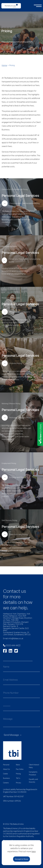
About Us (6, 769)
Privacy (19, 783)
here (34, 851)
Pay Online (20, 769)
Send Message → (13, 735)
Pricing (18, 774)
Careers (6, 783)
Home (4, 65)
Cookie (5, 774)
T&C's (18, 778)
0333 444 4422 (12, 645)
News (18, 765)
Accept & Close (22, 859)
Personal (6, 765)
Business (6, 778)
